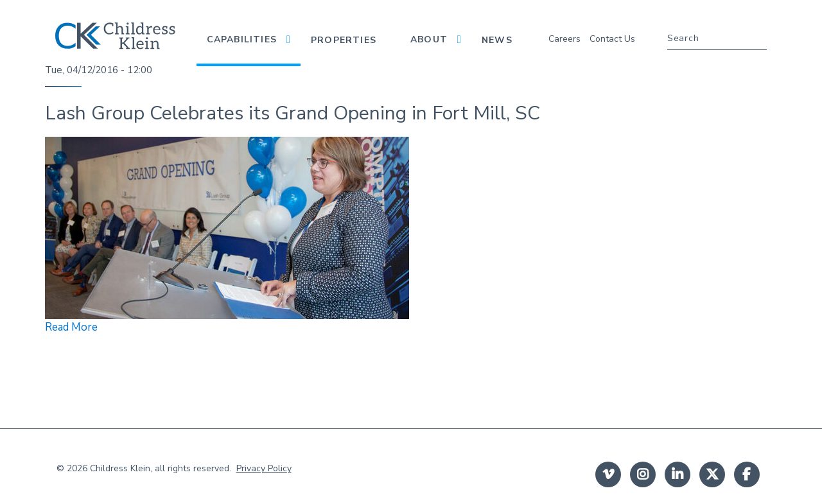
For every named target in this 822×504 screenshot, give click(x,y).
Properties (344, 40)
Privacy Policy (264, 468)
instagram (643, 474)
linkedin (678, 474)
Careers (564, 39)
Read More (71, 327)
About (429, 39)
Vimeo (608, 474)
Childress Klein (120, 468)
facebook (747, 474)
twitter (712, 474)
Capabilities (242, 39)
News (497, 40)
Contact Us (612, 39)
